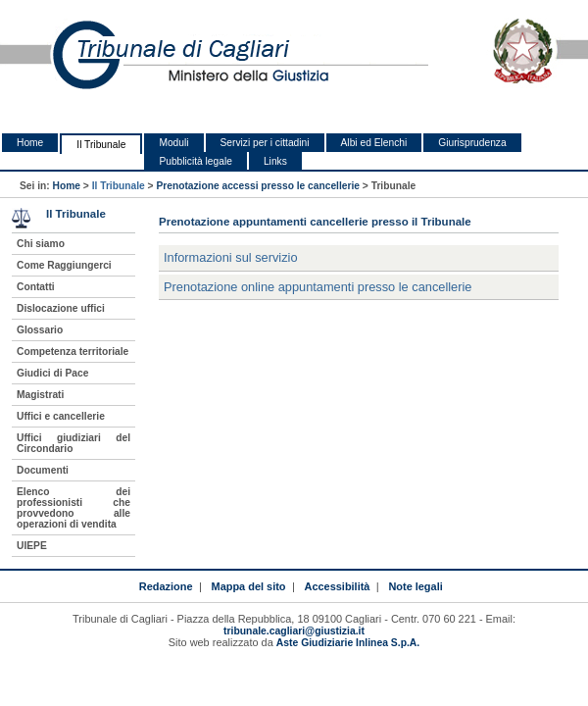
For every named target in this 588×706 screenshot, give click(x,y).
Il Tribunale (101, 145)
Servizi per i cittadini (265, 143)
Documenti (43, 470)
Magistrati (40, 395)
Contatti (36, 287)
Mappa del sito (249, 586)
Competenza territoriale (73, 352)
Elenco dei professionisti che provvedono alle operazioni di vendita (73, 508)
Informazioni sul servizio (231, 257)
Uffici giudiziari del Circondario (73, 443)
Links (275, 161)
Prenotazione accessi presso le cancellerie (258, 186)
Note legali (415, 586)
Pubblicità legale (196, 161)
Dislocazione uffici (61, 308)
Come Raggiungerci (64, 265)
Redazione (166, 586)
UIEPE (32, 546)
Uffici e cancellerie (61, 416)
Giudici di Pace (52, 373)
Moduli (173, 143)
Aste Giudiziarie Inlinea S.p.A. (348, 643)
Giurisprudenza (472, 143)
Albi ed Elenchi (374, 143)
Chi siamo (41, 244)
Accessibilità (338, 586)
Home (30, 143)
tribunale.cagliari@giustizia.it (294, 631)
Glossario (40, 330)
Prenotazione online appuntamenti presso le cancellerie (318, 287)
